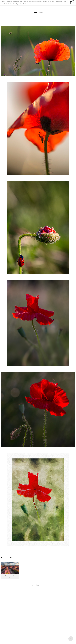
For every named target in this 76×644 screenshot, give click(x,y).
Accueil (3, 2)
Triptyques (46, 2)
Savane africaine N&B (36, 2)
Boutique (26, 4)
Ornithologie (59, 2)
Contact (33, 4)
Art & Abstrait (5, 4)
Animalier (25, 2)
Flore (65, 2)
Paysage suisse (17, 2)
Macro (52, 2)
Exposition (19, 4)
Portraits (12, 4)
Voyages (9, 2)
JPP (71, 3)
